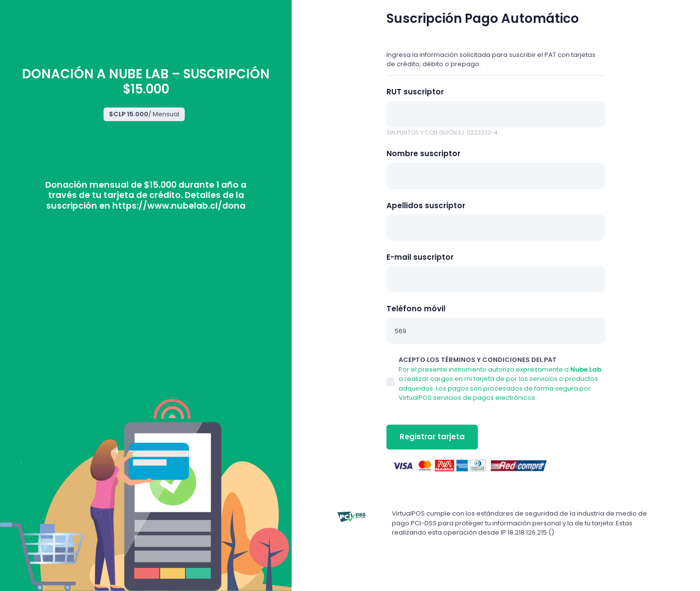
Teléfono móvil (416, 309)
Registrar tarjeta (432, 437)
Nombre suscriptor (423, 153)
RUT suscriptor (415, 92)
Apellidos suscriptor (426, 206)
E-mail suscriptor (420, 257)
